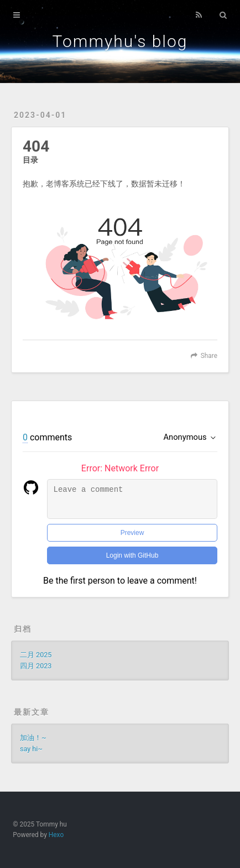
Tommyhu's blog (120, 41)
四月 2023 (36, 666)
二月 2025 (36, 655)
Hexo (56, 835)
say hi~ (31, 749)
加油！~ (33, 738)
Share (209, 356)
